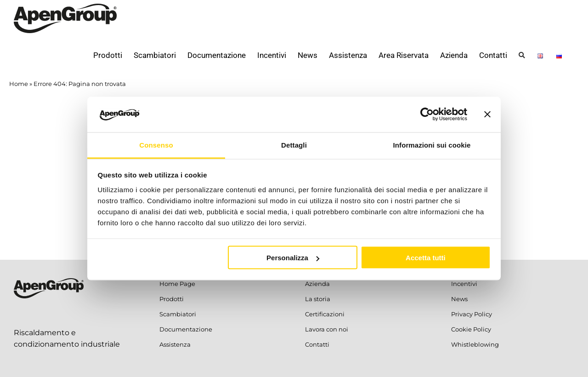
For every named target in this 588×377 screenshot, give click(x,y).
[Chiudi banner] (487, 114)
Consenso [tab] (156, 145)
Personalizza (293, 258)
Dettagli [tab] (294, 145)
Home (19, 84)
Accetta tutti (426, 258)
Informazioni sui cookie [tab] (432, 145)
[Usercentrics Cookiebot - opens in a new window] (427, 114)
